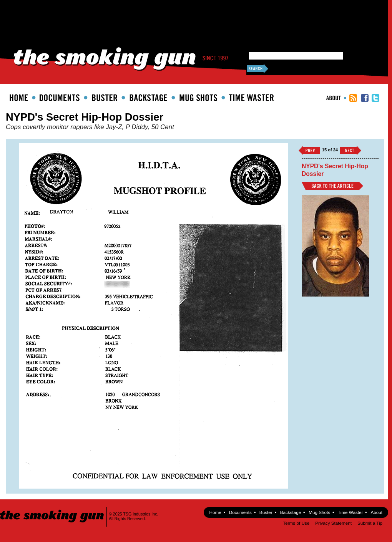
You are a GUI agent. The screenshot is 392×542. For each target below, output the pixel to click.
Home (19, 98)
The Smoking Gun (52, 509)
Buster (105, 98)
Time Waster (251, 98)
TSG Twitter (375, 98)
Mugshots (198, 98)
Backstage (148, 98)
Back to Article (332, 186)
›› (350, 150)
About (334, 98)
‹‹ (309, 150)
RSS (353, 98)
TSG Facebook (365, 98)
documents (60, 98)
